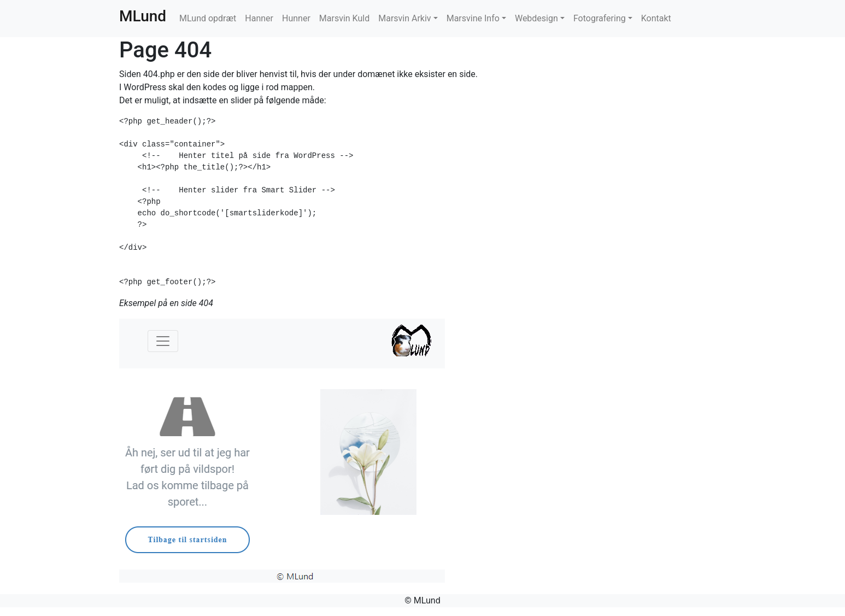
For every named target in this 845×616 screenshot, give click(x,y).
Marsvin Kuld (344, 18)
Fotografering (600, 18)
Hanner (259, 18)
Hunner (296, 18)
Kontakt (656, 18)
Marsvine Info (473, 18)
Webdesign (536, 18)
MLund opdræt (208, 18)
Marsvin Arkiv (404, 18)
